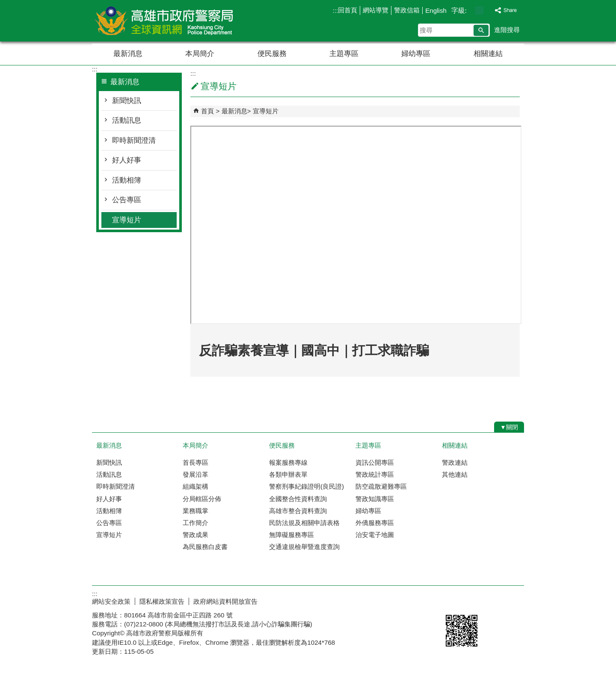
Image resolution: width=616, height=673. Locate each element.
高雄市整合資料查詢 (298, 511)
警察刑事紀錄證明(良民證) (307, 486)
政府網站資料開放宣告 (225, 601)
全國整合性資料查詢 (298, 499)
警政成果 (195, 535)
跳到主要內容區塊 (4, 4)
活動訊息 (127, 120)
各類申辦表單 (288, 474)
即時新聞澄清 (134, 140)
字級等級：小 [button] (470, 10)
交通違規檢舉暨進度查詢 (304, 547)
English (436, 10)
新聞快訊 (127, 101)
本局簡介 (200, 54)
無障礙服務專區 (292, 535)
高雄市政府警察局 (164, 21)
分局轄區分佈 (202, 499)
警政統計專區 (375, 474)
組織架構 (195, 486)
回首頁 (348, 10)
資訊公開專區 (375, 462)
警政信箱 (407, 10)
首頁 (207, 111)
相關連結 (488, 54)
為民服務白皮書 (205, 547)
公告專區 (127, 200)
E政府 (451, 600)
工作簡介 (195, 523)
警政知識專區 (375, 499)
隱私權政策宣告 (162, 601)
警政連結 (455, 462)
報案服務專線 (288, 462)
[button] (481, 30)
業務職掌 (195, 511)
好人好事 (127, 160)
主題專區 (344, 54)
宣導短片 (127, 220)
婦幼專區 (416, 54)
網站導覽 (376, 10)
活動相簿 (127, 180)
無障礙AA (493, 600)
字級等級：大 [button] (488, 10)
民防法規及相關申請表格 (304, 523)
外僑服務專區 (375, 523)
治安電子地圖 (375, 535)
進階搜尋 (507, 30)
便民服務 (272, 54)
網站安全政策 (111, 601)
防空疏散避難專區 (381, 486)
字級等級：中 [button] (479, 10)
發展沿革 (195, 474)
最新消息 (128, 54)
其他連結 (455, 474)
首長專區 (195, 462)
